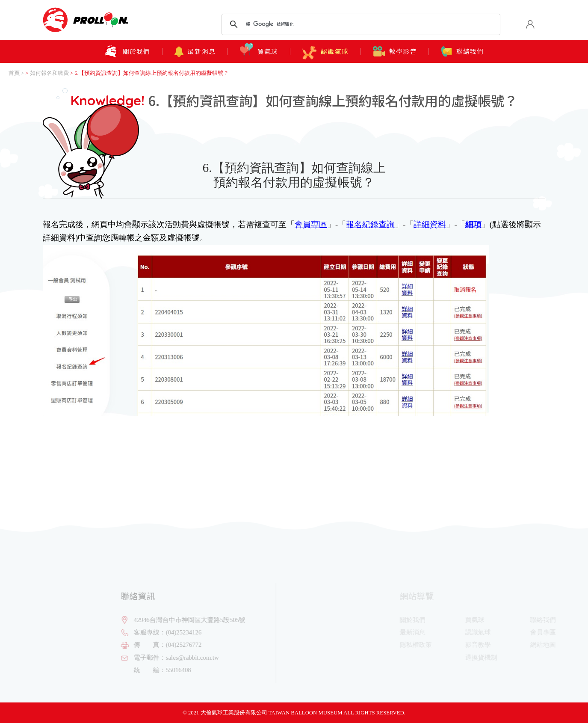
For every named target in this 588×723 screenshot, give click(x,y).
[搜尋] (359, 24)
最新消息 (195, 52)
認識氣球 (325, 49)
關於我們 (127, 52)
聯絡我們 (463, 52)
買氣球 (259, 51)
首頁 (14, 73)
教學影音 (395, 51)
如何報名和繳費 (49, 73)
